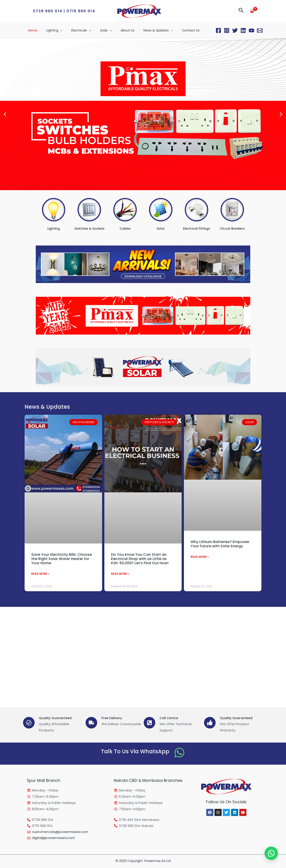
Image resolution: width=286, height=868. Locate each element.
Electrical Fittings (197, 229)
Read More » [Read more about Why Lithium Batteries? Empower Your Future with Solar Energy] (200, 557)
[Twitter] (235, 30)
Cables (125, 229)
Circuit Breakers (232, 229)
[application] (56, 30)
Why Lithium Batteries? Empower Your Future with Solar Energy (220, 544)
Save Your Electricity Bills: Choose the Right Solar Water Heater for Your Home (62, 559)
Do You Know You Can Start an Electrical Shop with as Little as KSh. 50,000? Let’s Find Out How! (140, 559)
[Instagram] (227, 30)
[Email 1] (260, 30)
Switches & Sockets (89, 229)
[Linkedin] (243, 30)
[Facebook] (218, 30)
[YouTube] (251, 30)
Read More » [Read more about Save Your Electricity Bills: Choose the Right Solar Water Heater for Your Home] (40, 574)
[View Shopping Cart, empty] (252, 11)
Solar (97, 30)
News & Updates (143, 30)
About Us (116, 30)
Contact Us (173, 30)
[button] (64, 11)
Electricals (74, 30)
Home (31, 30)
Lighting (50, 30)
